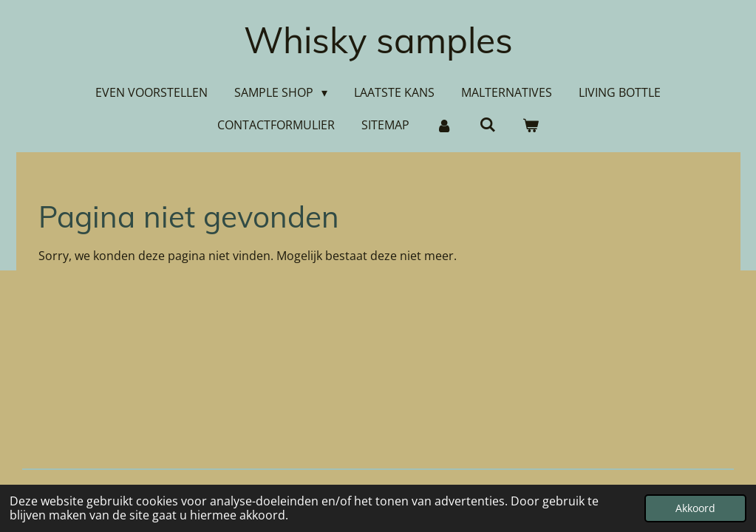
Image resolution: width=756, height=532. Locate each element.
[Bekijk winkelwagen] (531, 125)
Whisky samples (378, 40)
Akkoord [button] (695, 508)
